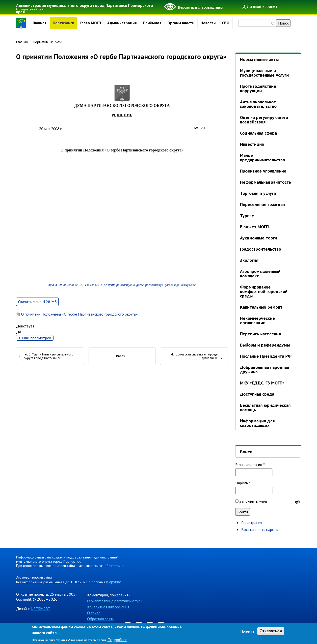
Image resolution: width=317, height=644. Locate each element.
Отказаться (271, 631)
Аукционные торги (259, 238)
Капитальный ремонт (261, 307)
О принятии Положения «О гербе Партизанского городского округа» (79, 323)
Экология (249, 260)
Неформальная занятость (265, 182)
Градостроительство (261, 249)
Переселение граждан (262, 204)
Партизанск (63, 23)
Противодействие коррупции (258, 88)
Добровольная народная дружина (264, 369)
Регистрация (252, 523)
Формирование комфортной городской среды (264, 291)
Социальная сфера (258, 133)
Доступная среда (257, 394)
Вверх (121, 365)
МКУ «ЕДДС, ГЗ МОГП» (262, 383)
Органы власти (181, 23)
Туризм (247, 216)
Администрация (122, 23)
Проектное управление (263, 171)
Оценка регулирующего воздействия (264, 120)
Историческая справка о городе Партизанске (196, 365)
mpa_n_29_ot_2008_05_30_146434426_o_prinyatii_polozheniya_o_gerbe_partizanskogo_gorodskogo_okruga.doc (122, 293)
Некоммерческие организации (257, 320)
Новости (208, 23)
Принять (247, 631)
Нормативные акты (259, 59)
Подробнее (117, 640)
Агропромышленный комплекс (260, 274)
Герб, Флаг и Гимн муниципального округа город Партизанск (46, 365)
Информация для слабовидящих (257, 423)
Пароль (242, 483)
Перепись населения (260, 334)
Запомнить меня (253, 501)
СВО (226, 23)
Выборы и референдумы (265, 345)
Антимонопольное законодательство (258, 104)
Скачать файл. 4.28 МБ (37, 310)
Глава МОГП (91, 23)
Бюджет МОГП (254, 227)
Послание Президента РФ (266, 356)
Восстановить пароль (260, 529)
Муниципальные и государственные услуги (264, 73)
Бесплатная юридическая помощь (265, 407)
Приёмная (152, 23)
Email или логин (249, 465)
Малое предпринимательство (263, 158)
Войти (246, 452)
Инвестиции (252, 144)
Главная (40, 23)
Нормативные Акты (47, 42)
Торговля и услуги (258, 193)
